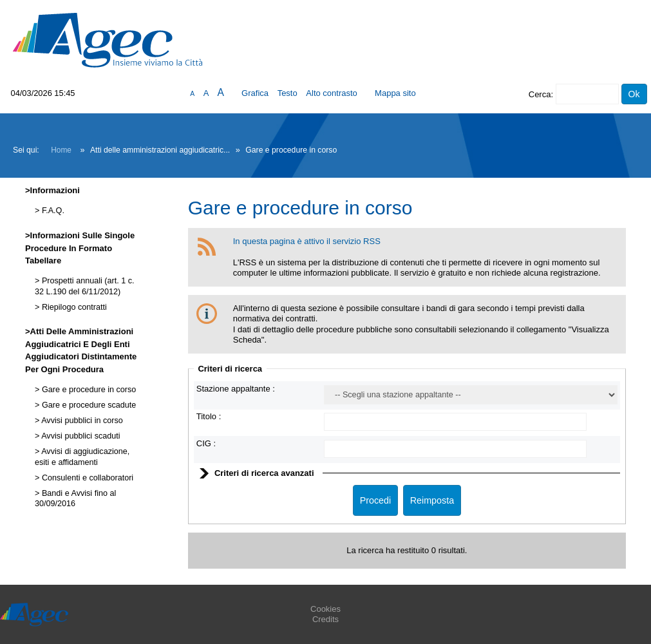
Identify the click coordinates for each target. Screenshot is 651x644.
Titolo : (209, 416)
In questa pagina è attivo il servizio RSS (307, 241)
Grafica (255, 93)
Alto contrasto (332, 93)
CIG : (206, 443)
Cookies (325, 609)
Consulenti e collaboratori (86, 478)
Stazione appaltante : (236, 389)
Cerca (540, 94)
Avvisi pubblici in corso (81, 421)
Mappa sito (395, 93)
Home (61, 150)
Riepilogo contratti (73, 307)
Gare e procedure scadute (88, 405)
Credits (325, 619)
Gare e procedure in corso (88, 390)
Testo (288, 93)
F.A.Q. (52, 211)
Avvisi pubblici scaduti (80, 436)
